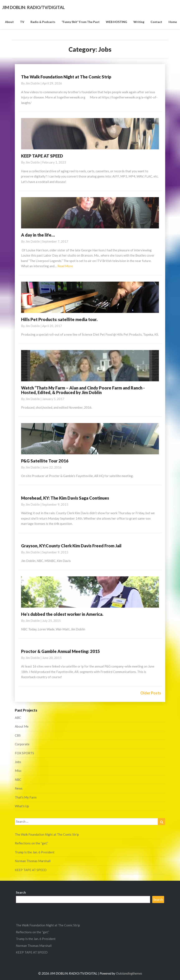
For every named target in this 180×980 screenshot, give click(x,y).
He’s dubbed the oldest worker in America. (62, 614)
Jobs (18, 762)
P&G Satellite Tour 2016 (45, 461)
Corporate (22, 744)
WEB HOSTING (117, 22)
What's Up (22, 806)
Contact (156, 22)
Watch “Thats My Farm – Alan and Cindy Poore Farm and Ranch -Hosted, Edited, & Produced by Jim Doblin (83, 390)
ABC (18, 718)
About (9, 22)
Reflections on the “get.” (31, 843)
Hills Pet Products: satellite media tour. (59, 319)
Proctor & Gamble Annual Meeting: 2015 (61, 651)
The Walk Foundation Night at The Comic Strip (66, 77)
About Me (22, 726)
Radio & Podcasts (43, 22)
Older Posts (151, 693)
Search (21, 892)
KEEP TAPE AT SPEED (42, 156)
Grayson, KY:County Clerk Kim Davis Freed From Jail (71, 546)
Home (173, 22)
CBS (18, 735)
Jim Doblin (33, 83)
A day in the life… (38, 235)
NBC (18, 780)
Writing (139, 22)
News (19, 788)
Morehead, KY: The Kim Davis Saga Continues (65, 498)
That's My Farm (26, 797)
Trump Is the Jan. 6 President (35, 852)
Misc (18, 771)
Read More (65, 266)
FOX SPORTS (24, 753)
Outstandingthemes (129, 973)
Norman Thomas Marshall (33, 861)
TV (22, 22)
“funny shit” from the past (81, 22)
